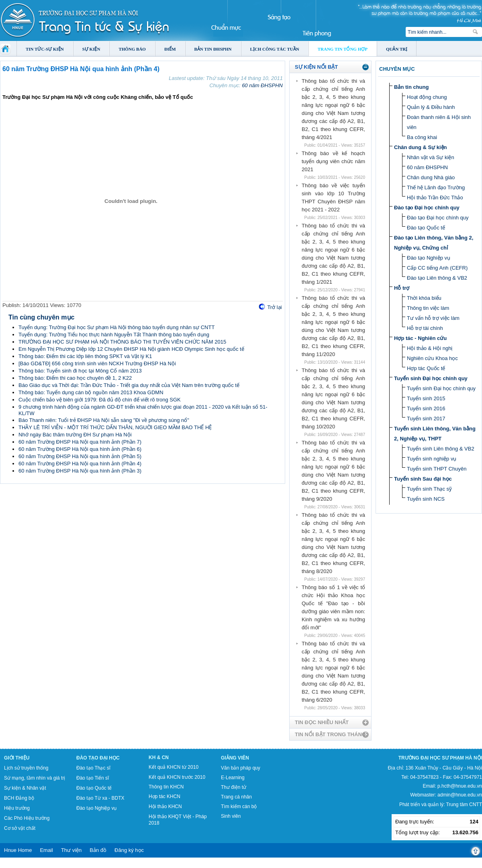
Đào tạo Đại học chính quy (427, 208)
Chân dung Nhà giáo (431, 177)
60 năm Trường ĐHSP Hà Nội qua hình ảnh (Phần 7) (80, 442)
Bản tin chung (411, 87)
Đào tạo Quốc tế (426, 228)
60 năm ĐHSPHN (262, 85)
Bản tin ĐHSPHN (213, 49)
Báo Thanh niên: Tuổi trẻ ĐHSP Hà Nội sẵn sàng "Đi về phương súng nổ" (104, 420)
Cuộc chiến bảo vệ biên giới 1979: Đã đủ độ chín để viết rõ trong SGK (100, 400)
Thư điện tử (234, 787)
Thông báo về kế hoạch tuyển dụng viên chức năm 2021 (333, 161)
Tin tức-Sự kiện (45, 49)
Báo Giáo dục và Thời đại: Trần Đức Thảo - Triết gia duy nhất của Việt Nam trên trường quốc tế (129, 385)
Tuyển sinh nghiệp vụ (432, 459)
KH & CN (159, 757)
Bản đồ (98, 850)
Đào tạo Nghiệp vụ (429, 258)
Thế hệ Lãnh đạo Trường (436, 187)
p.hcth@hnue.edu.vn (460, 786)
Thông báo (132, 49)
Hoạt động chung (427, 97)
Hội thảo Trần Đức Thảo (435, 198)
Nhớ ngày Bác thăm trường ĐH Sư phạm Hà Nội (75, 435)
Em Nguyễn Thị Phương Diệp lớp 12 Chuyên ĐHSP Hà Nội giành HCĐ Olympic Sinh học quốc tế (131, 349)
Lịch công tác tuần (275, 49)
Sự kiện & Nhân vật (25, 788)
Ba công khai (422, 137)
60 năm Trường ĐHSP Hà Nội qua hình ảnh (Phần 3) (80, 471)
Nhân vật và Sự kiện (431, 157)
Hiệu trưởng (17, 808)
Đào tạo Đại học (98, 758)
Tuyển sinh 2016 (426, 408)
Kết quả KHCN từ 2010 (174, 767)
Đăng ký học (129, 850)
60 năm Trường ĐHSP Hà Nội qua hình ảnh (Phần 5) (80, 456)
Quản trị (397, 49)
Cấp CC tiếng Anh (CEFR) (437, 268)
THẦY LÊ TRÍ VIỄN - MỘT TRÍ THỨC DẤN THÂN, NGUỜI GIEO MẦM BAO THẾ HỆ (115, 427)
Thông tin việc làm (428, 308)
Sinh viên (231, 816)
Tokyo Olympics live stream (29, 865)
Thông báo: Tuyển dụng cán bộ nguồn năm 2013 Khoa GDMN (91, 392)
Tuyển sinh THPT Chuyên (437, 469)
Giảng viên (235, 758)
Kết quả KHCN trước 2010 (177, 777)
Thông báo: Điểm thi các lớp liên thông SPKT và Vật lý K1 (85, 356)
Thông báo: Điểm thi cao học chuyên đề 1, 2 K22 (75, 378)
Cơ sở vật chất (20, 828)
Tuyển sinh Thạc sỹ (429, 489)
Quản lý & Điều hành (431, 107)
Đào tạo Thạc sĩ (93, 768)
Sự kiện (91, 49)
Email (46, 850)
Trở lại (274, 307)
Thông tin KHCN (166, 787)
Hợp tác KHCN (164, 796)
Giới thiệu (17, 758)
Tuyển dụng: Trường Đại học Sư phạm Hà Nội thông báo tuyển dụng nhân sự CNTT (116, 327)
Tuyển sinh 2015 (426, 398)
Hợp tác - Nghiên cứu (420, 338)
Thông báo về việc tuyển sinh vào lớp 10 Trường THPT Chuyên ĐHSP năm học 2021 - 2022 (333, 198)
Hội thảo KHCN (165, 807)
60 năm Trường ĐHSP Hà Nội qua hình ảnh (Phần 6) (80, 449)
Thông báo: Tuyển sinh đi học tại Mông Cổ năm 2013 (80, 371)
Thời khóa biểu (424, 298)
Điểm (170, 49)
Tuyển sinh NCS (426, 499)
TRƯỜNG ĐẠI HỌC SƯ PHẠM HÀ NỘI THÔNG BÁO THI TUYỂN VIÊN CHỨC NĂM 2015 (122, 342)
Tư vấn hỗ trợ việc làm (433, 318)
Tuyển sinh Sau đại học (423, 479)
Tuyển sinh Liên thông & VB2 (441, 449)
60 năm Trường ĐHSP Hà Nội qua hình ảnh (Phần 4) (80, 464)
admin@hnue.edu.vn (460, 795)
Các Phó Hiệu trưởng (27, 818)
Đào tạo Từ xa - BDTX (100, 798)
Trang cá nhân (236, 797)
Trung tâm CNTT (464, 805)
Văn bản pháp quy (241, 768)
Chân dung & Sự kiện (421, 147)
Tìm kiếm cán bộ (239, 807)
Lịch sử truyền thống (26, 768)
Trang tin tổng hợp (343, 49)
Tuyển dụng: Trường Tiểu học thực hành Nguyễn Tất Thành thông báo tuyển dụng (114, 335)
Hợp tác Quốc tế (426, 368)
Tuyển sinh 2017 (426, 419)
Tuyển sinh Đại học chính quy (431, 378)
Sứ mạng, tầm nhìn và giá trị (35, 778)
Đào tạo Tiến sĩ (93, 778)
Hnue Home (18, 850)
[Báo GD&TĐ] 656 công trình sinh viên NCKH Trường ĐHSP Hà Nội (97, 363)
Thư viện (71, 850)
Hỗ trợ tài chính (425, 328)
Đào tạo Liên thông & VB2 (437, 278)
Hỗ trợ (402, 288)
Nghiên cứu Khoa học (432, 358)
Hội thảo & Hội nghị (430, 348)
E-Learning (233, 778)
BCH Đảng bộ (19, 798)
